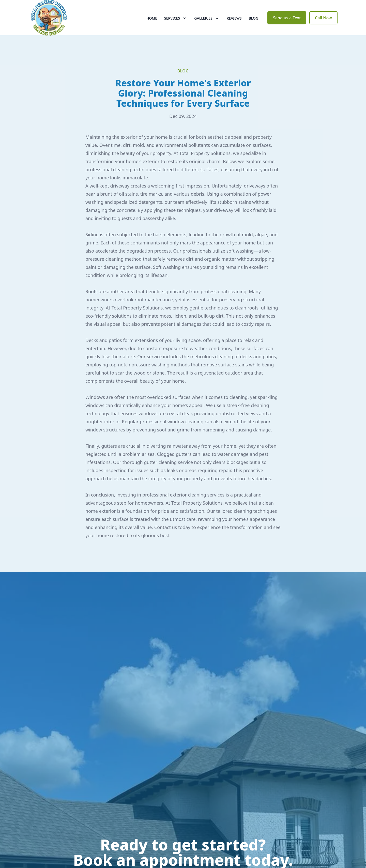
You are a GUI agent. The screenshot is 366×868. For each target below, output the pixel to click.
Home (152, 23)
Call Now (323, 22)
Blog (254, 23)
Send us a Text (287, 22)
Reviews (234, 23)
